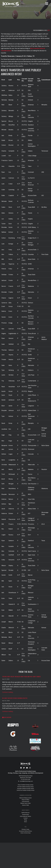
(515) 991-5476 (26, 779)
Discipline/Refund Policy (25, 831)
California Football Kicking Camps (26, 790)
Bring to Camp (25, 829)
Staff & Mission (25, 813)
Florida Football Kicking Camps (26, 787)
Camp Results (25, 801)
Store (25, 822)
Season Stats (25, 805)
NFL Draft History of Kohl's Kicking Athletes (15, 698)
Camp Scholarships (26, 833)
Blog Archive (7, 717)
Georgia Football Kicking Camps (26, 788)
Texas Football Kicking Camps (26, 785)
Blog (26, 820)
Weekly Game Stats (26, 803)
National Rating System (26, 798)
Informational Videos (25, 816)
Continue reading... (8, 692)
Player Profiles (26, 800)
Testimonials (26, 814)
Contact (25, 818)
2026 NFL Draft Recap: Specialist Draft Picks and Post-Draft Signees (21, 677)
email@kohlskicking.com (26, 781)
